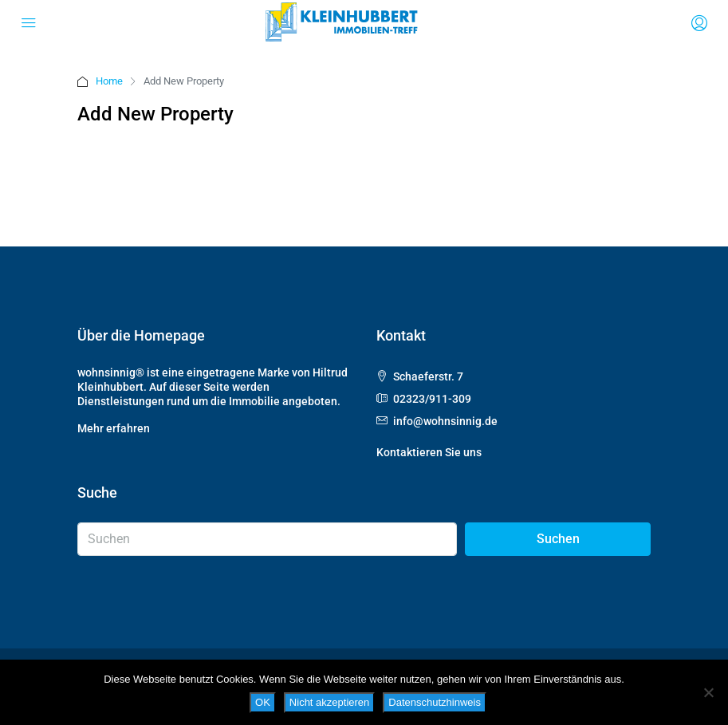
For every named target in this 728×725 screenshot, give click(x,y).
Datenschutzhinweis (435, 702)
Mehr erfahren (114, 428)
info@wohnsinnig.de (445, 421)
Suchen (558, 539)
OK (263, 702)
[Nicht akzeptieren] (708, 692)
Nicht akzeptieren (329, 702)
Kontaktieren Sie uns (429, 452)
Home (109, 81)
